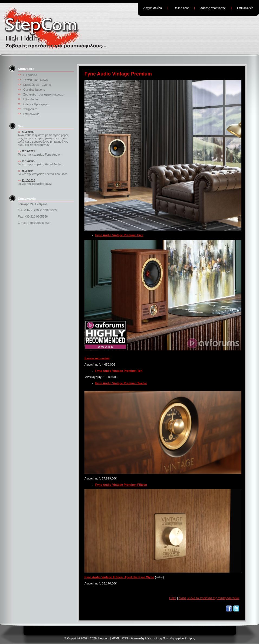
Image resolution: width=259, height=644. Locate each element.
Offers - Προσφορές (36, 104)
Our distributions (34, 90)
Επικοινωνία (245, 8)
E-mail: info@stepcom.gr (34, 223)
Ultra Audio (31, 99)
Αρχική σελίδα (153, 8)
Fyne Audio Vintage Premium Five (119, 235)
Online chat (181, 8)
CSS (125, 638)
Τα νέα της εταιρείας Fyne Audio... (40, 155)
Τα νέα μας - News (35, 80)
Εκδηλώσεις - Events (37, 85)
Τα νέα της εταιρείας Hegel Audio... (41, 164)
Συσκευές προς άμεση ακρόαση (44, 94)
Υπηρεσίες (30, 109)
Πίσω (173, 598)
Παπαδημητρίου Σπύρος (179, 638)
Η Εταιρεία (30, 75)
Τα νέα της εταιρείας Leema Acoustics (43, 174)
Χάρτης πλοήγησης (213, 8)
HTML (116, 638)
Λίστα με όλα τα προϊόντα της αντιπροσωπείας (209, 598)
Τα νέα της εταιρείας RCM (35, 184)
